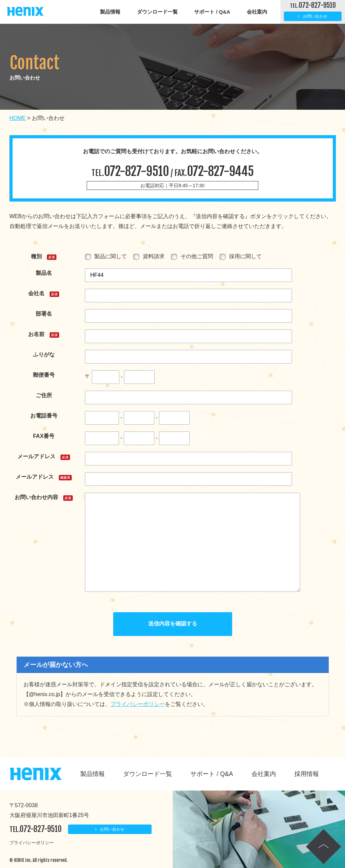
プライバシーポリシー (138, 704)
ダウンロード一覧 (157, 12)
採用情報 (307, 774)
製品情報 (110, 12)
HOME (18, 118)
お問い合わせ (315, 16)
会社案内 (257, 12)
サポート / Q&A (212, 12)
